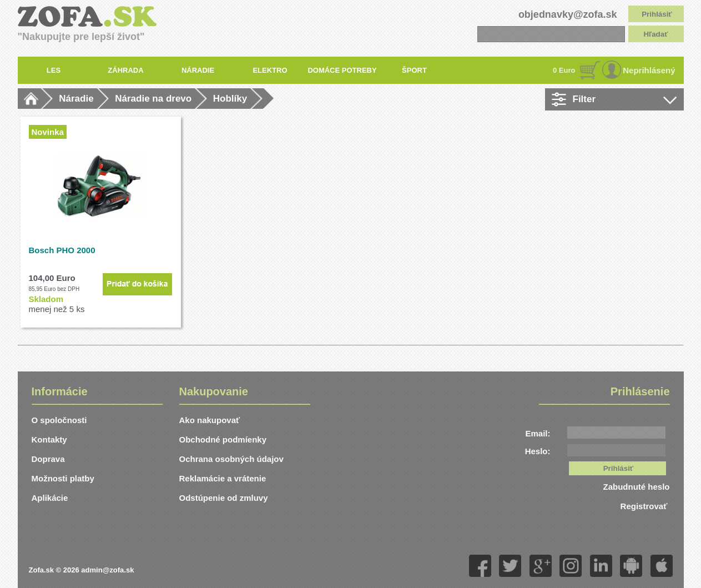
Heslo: (538, 451)
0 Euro (564, 70)
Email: (538, 433)
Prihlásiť (657, 14)
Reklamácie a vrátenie (223, 478)
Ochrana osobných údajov (231, 459)
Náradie (76, 99)
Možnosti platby (63, 478)
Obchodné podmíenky (223, 439)
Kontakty (49, 439)
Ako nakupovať (210, 420)
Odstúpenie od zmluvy (224, 498)
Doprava (48, 459)
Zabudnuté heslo (637, 487)
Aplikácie (50, 498)
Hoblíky (230, 99)
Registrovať (645, 506)
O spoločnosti (59, 420)
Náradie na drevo (153, 99)
